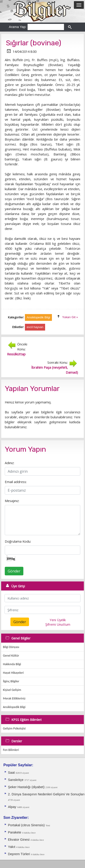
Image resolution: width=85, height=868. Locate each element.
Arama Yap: (18, 27)
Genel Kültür (11, 656)
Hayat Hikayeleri (13, 673)
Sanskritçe (16, 780)
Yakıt (12, 847)
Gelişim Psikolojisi (14, 728)
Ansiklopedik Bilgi (14, 707)
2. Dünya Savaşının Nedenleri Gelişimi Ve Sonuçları (46, 794)
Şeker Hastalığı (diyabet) (27, 787)
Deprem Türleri (19, 854)
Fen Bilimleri (11, 750)
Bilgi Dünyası (11, 647)
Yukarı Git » (70, 317)
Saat (12, 773)
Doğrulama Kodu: (18, 541)
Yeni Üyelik (58, 620)
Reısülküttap (16, 354)
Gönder (14, 571)
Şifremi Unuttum (58, 624)
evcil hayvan (35, 327)
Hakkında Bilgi (12, 664)
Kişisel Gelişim (12, 690)
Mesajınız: (12, 501)
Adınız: (10, 463)
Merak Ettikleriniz (14, 698)
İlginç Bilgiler (11, 681)
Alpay (12, 807)
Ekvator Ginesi (19, 840)
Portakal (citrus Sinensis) (27, 825)
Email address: (16, 482)
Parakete (15, 832)
